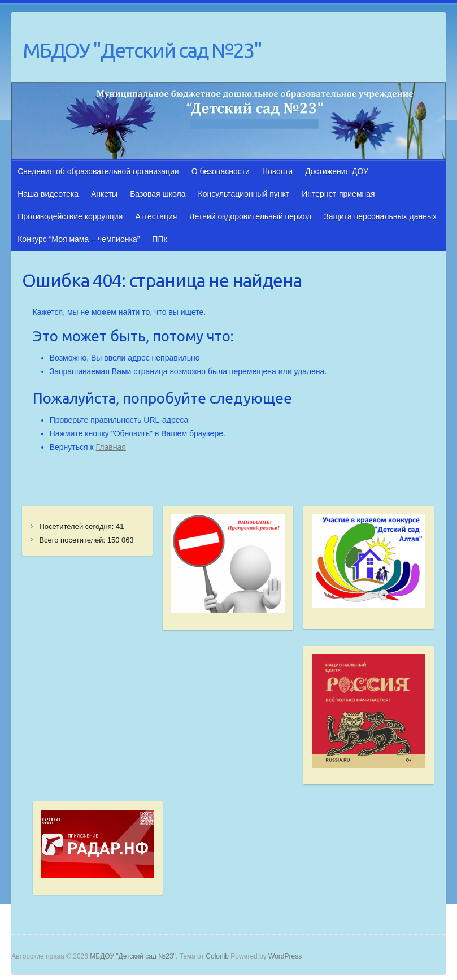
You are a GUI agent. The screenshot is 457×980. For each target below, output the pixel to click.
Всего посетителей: (73, 540)
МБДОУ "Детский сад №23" (142, 50)
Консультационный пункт (244, 194)
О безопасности (221, 171)
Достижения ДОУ (337, 171)
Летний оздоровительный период (250, 216)
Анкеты (104, 194)
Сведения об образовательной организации (98, 171)
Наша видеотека (48, 194)
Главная (111, 447)
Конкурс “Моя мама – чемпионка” (79, 239)
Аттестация (156, 216)
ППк (159, 239)
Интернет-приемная (338, 194)
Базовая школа (158, 194)
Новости (277, 171)
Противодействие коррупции (70, 216)
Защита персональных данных (380, 216)
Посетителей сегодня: (77, 526)
